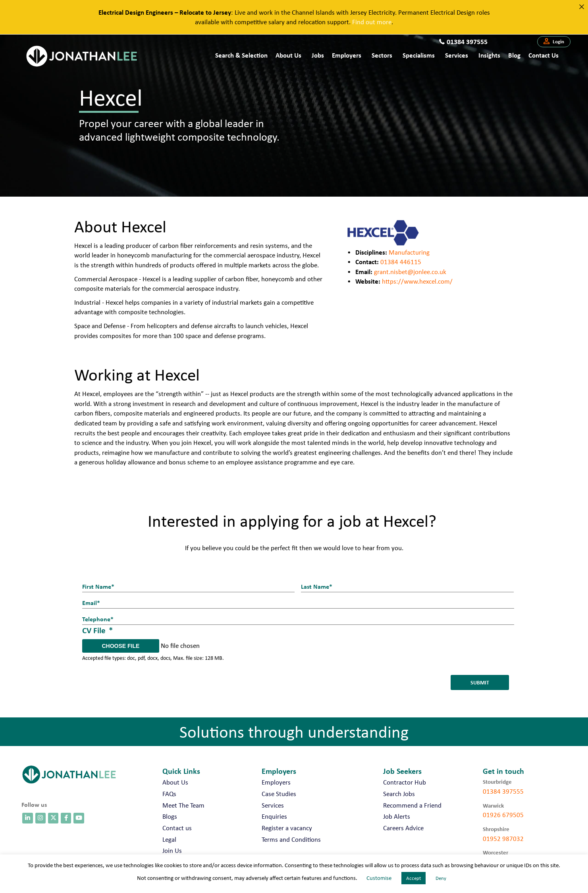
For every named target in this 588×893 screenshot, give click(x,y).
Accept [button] (414, 878)
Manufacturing (409, 252)
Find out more (372, 22)
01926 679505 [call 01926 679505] (503, 806)
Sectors (382, 55)
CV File (97, 624)
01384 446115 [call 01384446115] (401, 262)
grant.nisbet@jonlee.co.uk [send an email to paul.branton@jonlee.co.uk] (410, 272)
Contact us (544, 55)
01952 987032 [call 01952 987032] (503, 829)
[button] (554, 42)
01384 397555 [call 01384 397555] (503, 783)
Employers (347, 55)
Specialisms (419, 55)
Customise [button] (379, 878)
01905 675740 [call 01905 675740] (503, 853)
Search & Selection (241, 55)
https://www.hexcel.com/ (417, 281)
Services (457, 55)
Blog (514, 55)
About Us (288, 55)
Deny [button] (441, 878)
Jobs (318, 55)
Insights (489, 55)
